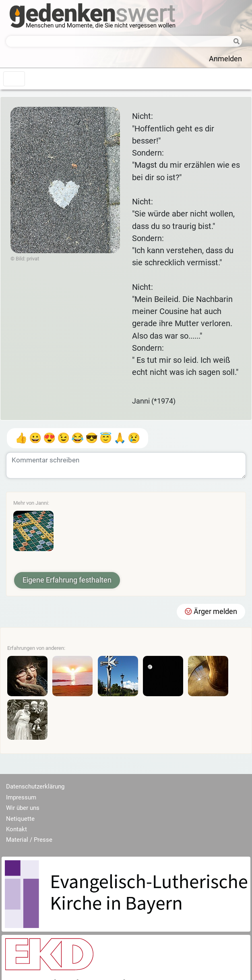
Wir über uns (23, 808)
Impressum (21, 797)
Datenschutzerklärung (35, 786)
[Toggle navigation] (14, 79)
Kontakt (17, 829)
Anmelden (225, 59)
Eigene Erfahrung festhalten (67, 580)
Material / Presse (29, 840)
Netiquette (20, 819)
